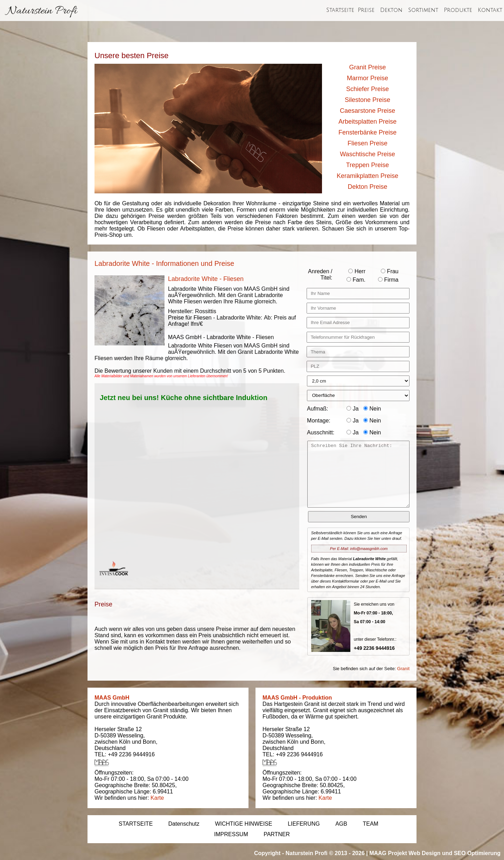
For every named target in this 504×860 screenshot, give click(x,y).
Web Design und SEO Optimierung (454, 853)
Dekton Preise (367, 187)
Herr (357, 271)
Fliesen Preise (367, 143)
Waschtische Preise (367, 154)
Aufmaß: (317, 409)
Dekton (391, 10)
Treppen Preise (367, 165)
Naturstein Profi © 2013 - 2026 (325, 853)
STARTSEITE (136, 824)
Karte (157, 798)
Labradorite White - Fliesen (206, 279)
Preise (366, 10)
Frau (390, 271)
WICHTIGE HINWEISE (244, 824)
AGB (341, 824)
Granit (403, 669)
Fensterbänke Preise (367, 132)
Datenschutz (184, 824)
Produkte (458, 10)
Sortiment (423, 10)
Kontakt (490, 10)
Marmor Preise (367, 78)
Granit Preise (367, 67)
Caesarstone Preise (367, 111)
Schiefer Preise (367, 89)
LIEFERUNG (304, 824)
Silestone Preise (367, 100)
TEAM (370, 824)
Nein (372, 409)
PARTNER (277, 834)
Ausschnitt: (321, 432)
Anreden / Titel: (320, 274)
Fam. (356, 280)
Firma (388, 280)
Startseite (340, 10)
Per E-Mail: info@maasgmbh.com (359, 549)
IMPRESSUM (231, 834)
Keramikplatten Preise (367, 176)
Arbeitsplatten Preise (367, 122)
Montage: (319, 421)
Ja (352, 409)
